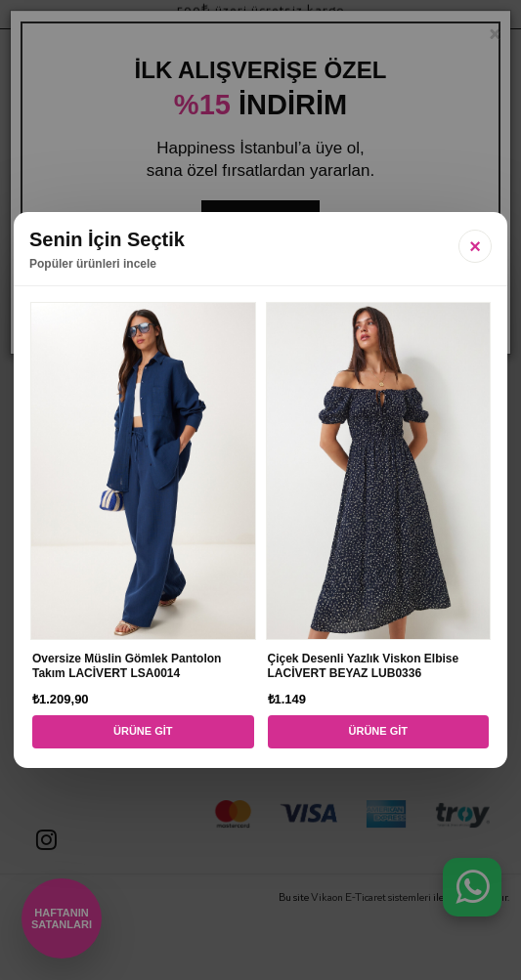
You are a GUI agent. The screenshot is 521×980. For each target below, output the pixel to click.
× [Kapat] (475, 246)
